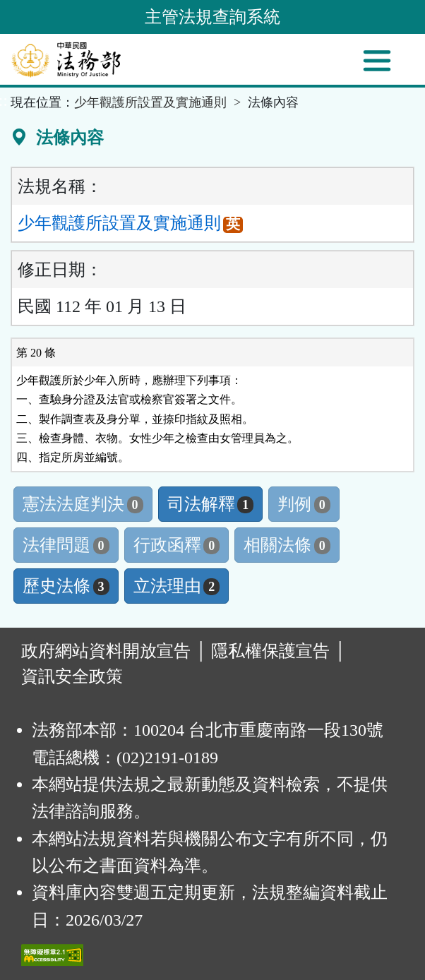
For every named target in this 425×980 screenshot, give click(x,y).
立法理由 (177, 586)
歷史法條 (66, 586)
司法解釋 (211, 504)
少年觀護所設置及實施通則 (150, 102)
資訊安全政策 (72, 676)
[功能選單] (377, 61)
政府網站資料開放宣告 (106, 651)
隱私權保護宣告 (270, 651)
